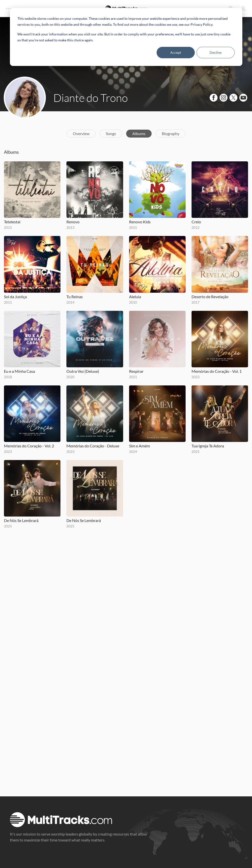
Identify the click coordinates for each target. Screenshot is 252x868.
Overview (81, 133)
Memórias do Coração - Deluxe (93, 446)
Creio (196, 222)
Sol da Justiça (15, 297)
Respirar (136, 371)
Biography (171, 133)
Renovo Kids (140, 222)
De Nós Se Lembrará (21, 520)
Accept (176, 52)
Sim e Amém (140, 446)
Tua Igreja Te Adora (208, 446)
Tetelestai (12, 222)
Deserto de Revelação (210, 297)
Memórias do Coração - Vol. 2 (29, 446)
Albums (139, 133)
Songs (111, 133)
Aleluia (135, 297)
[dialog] (126, 37)
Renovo (73, 222)
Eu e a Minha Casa (19, 371)
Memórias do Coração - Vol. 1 (217, 371)
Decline (216, 52)
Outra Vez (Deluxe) (83, 371)
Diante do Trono (91, 98)
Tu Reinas (75, 297)
